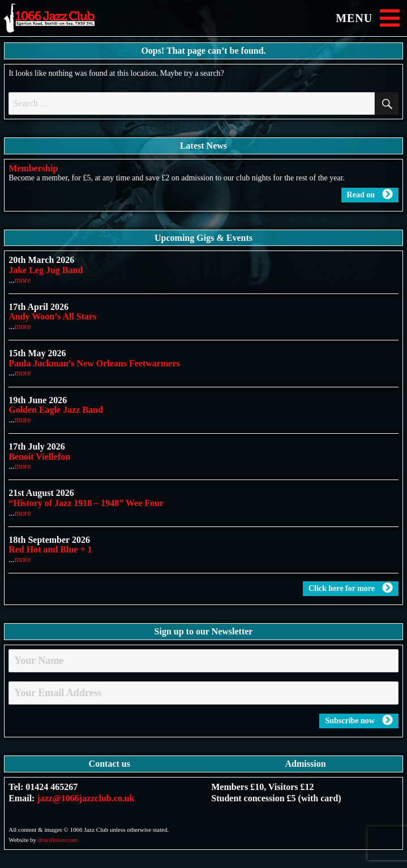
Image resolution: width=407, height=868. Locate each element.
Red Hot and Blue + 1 (50, 549)
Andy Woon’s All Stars (52, 316)
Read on (370, 195)
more (23, 280)
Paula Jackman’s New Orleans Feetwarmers (94, 363)
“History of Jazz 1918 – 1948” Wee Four (86, 503)
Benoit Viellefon (39, 457)
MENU (370, 18)
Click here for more (351, 588)
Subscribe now (359, 720)
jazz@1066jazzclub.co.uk (85, 798)
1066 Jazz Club (59, 18)
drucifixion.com (58, 840)
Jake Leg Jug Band (46, 270)
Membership (33, 168)
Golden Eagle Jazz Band (56, 410)
